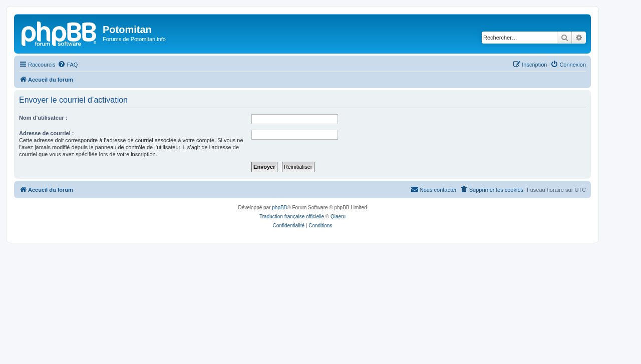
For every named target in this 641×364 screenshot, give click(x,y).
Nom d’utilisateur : (43, 118)
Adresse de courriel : (46, 133)
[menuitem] (68, 65)
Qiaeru (338, 217)
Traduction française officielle (292, 217)
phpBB (279, 208)
